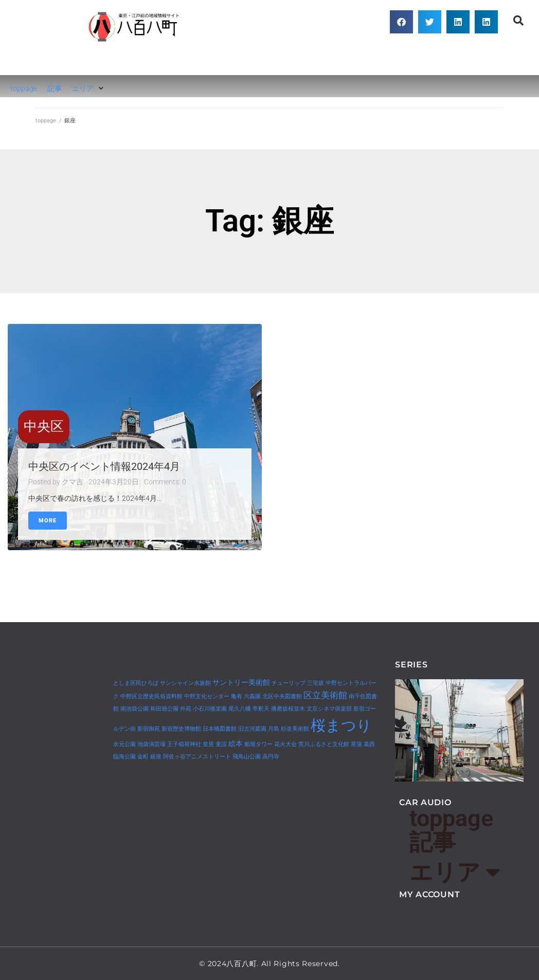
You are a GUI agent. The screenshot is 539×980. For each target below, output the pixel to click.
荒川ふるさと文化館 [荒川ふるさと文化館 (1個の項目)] (324, 744)
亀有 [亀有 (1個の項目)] (237, 696)
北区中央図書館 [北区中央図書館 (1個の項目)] (282, 696)
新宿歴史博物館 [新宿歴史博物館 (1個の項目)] (181, 729)
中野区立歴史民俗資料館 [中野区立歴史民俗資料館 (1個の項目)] (151, 696)
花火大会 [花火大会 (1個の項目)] (285, 744)
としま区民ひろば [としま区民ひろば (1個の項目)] (136, 683)
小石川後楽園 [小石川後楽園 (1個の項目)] (210, 709)
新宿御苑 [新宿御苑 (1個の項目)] (149, 729)
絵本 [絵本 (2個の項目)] (236, 744)
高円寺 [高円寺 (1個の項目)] (271, 757)
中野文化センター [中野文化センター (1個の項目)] (207, 696)
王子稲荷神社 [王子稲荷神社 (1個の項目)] (184, 744)
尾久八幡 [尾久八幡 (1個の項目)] (240, 709)
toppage (46, 121)
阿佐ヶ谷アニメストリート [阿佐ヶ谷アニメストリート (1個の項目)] (197, 757)
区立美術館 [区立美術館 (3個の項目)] (325, 695)
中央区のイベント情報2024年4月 (104, 466)
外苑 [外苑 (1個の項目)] (186, 709)
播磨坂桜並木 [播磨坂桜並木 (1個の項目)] (288, 709)
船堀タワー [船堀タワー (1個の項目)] (258, 744)
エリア (455, 872)
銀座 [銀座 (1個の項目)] (156, 757)
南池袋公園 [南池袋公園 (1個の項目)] (134, 709)
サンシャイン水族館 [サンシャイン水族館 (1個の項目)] (185, 683)
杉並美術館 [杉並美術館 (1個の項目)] (295, 729)
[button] (401, 22)
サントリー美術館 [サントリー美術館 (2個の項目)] (241, 683)
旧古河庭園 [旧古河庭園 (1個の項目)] (252, 729)
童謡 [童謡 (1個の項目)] (221, 744)
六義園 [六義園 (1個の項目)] (252, 696)
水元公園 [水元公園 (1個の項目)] (124, 744)
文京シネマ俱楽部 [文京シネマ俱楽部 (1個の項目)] (329, 709)
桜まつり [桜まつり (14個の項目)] (341, 725)
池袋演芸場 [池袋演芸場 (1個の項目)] (151, 744)
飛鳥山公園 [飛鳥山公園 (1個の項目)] (247, 757)
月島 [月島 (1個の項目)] (274, 729)
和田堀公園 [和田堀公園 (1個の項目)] (164, 709)
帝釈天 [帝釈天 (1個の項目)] (261, 709)
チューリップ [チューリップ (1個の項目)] (289, 683)
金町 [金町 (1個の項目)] (143, 757)
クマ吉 (73, 482)
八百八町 (135, 59)
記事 (433, 842)
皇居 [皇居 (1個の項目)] (208, 744)
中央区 (44, 426)
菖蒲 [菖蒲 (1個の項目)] (356, 744)
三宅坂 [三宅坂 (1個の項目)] (316, 683)
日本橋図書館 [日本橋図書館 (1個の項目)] (220, 729)
